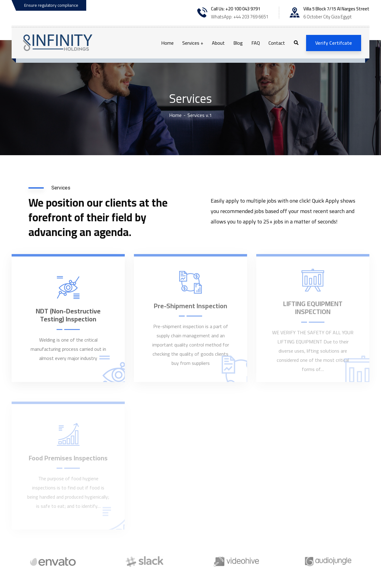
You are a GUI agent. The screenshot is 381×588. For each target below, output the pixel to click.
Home (175, 115)
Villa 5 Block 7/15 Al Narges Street (336, 9)
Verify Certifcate (334, 43)
